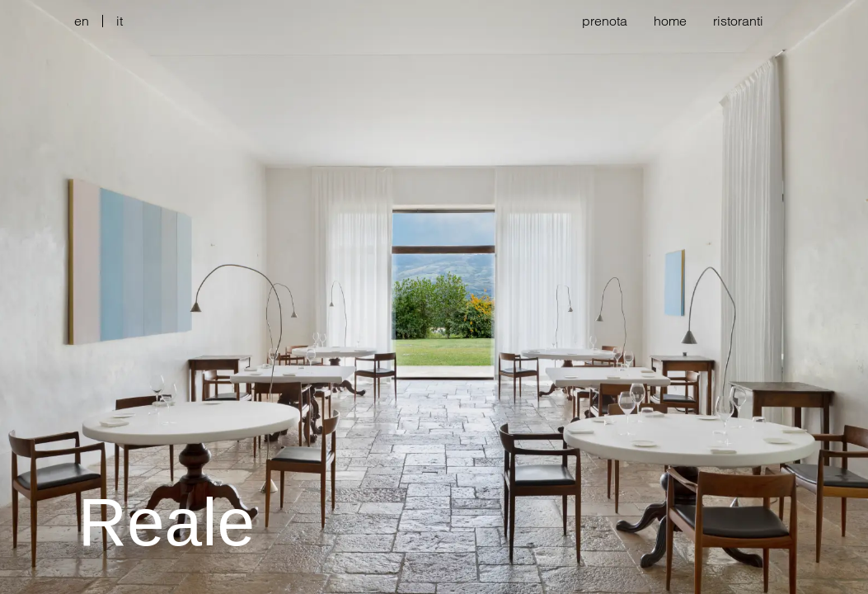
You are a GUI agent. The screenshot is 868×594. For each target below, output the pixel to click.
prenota (605, 21)
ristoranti (738, 21)
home (670, 21)
